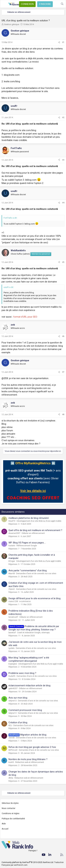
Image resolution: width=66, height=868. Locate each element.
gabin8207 (13, 688)
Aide (4, 824)
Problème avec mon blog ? (22, 673)
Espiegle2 (13, 664)
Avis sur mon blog (18, 698)
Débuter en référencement (33, 533)
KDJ (10, 725)
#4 (63, 203)
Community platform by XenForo (28, 862)
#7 (63, 372)
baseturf (12, 633)
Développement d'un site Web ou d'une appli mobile (39, 521)
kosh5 (11, 762)
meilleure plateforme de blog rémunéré (29, 518)
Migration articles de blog (33, 735)
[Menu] (4, 4)
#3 (63, 160)
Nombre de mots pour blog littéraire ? (28, 759)
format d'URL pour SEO (25, 317)
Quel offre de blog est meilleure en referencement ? (35, 530)
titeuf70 (12, 521)
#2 (63, 117)
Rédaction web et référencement (30, 762)
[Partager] (59, 42)
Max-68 (12, 573)
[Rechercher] (62, 4)
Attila (11, 778)
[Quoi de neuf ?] (56, 4)
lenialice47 (13, 617)
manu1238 (13, 601)
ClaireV (12, 589)
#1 (63, 42)
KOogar (12, 561)
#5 (63, 262)
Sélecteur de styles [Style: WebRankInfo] (10, 803)
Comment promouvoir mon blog (25, 710)
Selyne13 (13, 701)
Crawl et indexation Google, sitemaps (33, 633)
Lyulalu (11, 648)
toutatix (12, 546)
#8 (63, 414)
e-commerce (25, 601)
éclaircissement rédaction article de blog (29, 686)
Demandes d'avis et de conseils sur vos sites (36, 573)
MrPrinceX (13, 750)
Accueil (5, 829)
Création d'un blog (18, 722)
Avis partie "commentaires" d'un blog (28, 571)
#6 (63, 336)
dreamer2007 (14, 533)
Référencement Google (27, 546)
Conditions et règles (11, 813)
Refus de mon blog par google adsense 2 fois (32, 747)
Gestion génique (12, 24)
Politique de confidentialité (13, 819)
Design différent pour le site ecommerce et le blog (34, 598)
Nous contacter (9, 808)
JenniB (12, 738)
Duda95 (12, 676)
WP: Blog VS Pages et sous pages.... (27, 543)
